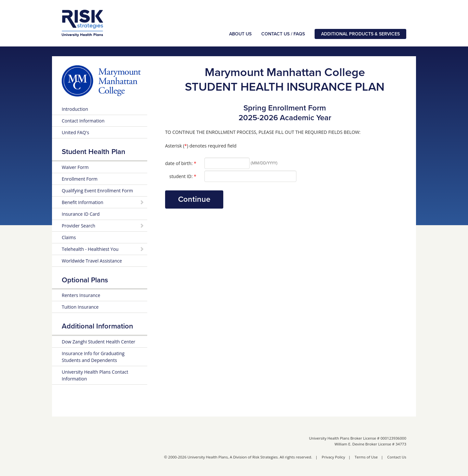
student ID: (183, 176)
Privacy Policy (333, 457)
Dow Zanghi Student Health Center (98, 342)
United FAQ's (75, 132)
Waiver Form (75, 167)
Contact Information (83, 121)
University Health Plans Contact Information (95, 375)
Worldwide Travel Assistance (92, 261)
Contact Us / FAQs (283, 34)
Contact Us (397, 457)
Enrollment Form (80, 179)
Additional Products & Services (360, 34)
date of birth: (181, 163)
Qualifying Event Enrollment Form (97, 191)
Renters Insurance (81, 295)
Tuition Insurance (80, 307)
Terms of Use (366, 457)
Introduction (75, 109)
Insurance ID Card (81, 214)
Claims (69, 237)
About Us (240, 34)
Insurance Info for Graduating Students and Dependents (93, 357)
